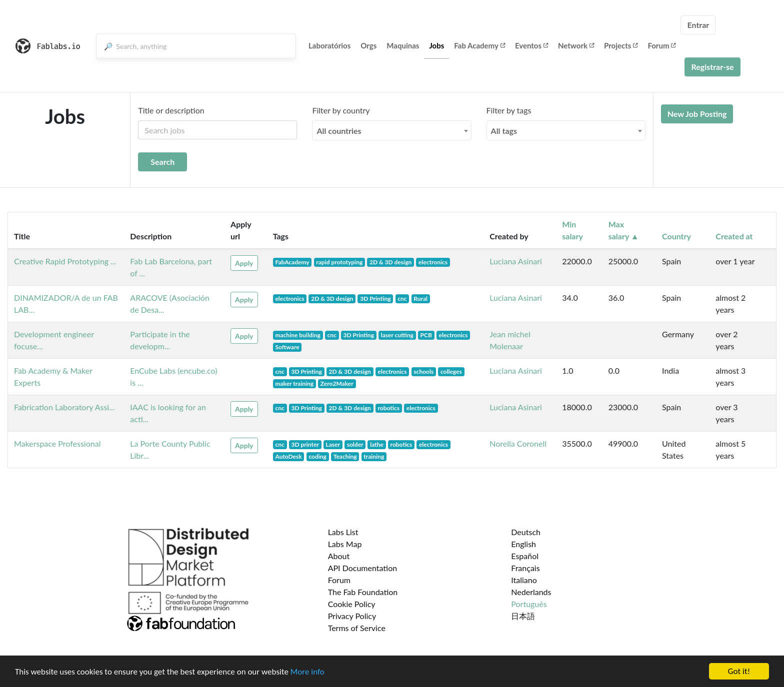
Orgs (368, 45)
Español (525, 556)
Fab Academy (479, 45)
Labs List (343, 532)
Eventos (531, 45)
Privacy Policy (352, 616)
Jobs (436, 45)
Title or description (171, 110)
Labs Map (345, 544)
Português (529, 604)
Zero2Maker (337, 383)
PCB (426, 335)
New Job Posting (697, 114)
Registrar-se (712, 67)
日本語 (523, 616)
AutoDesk (288, 456)
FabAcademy (292, 262)
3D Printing (375, 299)
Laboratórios (329, 45)
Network (576, 45)
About (339, 556)
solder (355, 444)
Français (525, 568)
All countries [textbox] (339, 131)
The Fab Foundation (363, 592)
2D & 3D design (390, 262)
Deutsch (526, 532)
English (523, 544)
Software (287, 347)
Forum (661, 45)
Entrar (698, 25)
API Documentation (363, 568)
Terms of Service (357, 628)
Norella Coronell (518, 443)
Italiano (524, 580)
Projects (621, 45)
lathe (377, 444)
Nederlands (531, 592)
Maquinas (403, 45)
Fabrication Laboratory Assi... (64, 407)
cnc (402, 299)
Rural (420, 299)
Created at (734, 236)
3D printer (305, 444)
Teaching (345, 456)
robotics (389, 408)
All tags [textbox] (504, 131)
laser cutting (397, 335)
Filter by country (341, 110)
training (374, 456)
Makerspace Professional (57, 443)
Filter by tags (509, 110)
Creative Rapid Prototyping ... (65, 261)
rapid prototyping (339, 262)
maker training (294, 383)
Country (676, 236)
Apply (244, 263)
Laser (333, 444)
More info (307, 672)
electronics (433, 262)
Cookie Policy (352, 604)
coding (317, 456)
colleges (451, 371)
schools (423, 371)
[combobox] (391, 130)
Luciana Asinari (516, 261)
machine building (297, 335)
